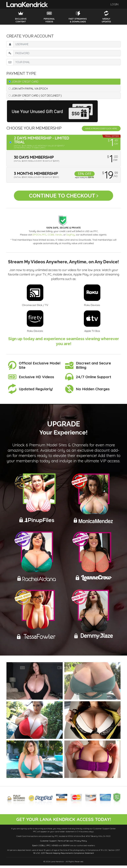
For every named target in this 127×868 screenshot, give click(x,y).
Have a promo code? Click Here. (101, 128)
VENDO (55, 848)
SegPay (71, 237)
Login (114, 4)
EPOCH (37, 237)
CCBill (51, 237)
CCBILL (42, 848)
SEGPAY (66, 848)
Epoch (35, 848)
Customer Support (48, 843)
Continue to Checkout (64, 197)
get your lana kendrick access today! (63, 822)
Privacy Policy (81, 843)
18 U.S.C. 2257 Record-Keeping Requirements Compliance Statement (64, 855)
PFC (44, 237)
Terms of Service (65, 843)
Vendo (59, 237)
